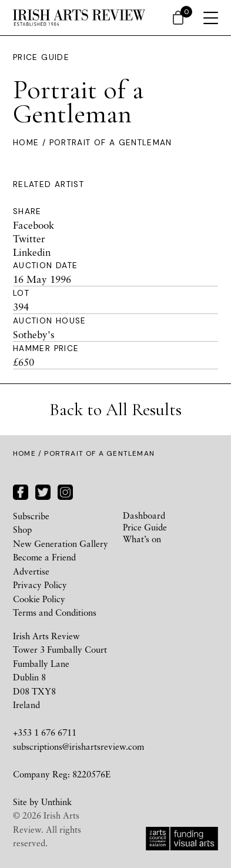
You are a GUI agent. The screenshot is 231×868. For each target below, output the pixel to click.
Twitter (29, 238)
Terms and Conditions (55, 612)
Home (26, 143)
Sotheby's (34, 334)
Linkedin (32, 252)
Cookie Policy (39, 599)
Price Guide (41, 57)
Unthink (56, 802)
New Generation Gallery (61, 543)
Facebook (34, 225)
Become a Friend (44, 557)
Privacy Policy (40, 585)
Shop (22, 529)
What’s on (142, 539)
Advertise (31, 571)
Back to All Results (115, 410)
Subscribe (31, 516)
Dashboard (144, 515)
